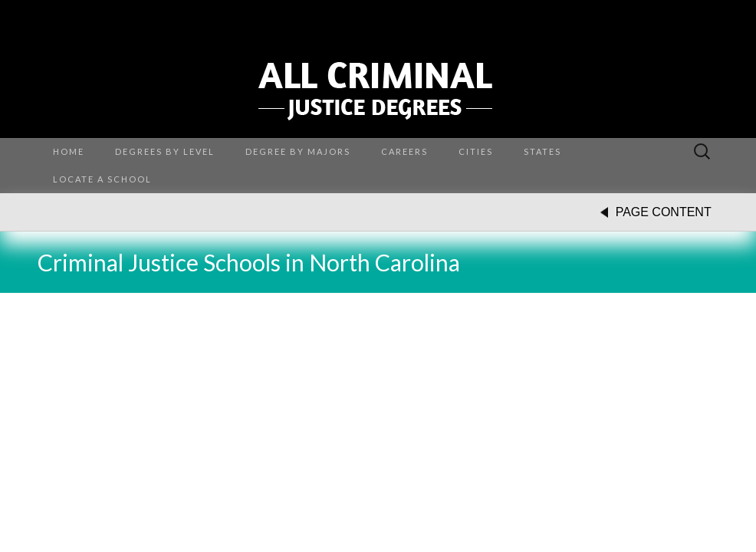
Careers (404, 151)
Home (69, 151)
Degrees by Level (165, 151)
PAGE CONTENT (664, 212)
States (542, 151)
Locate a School (102, 179)
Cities (476, 151)
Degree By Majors (298, 151)
